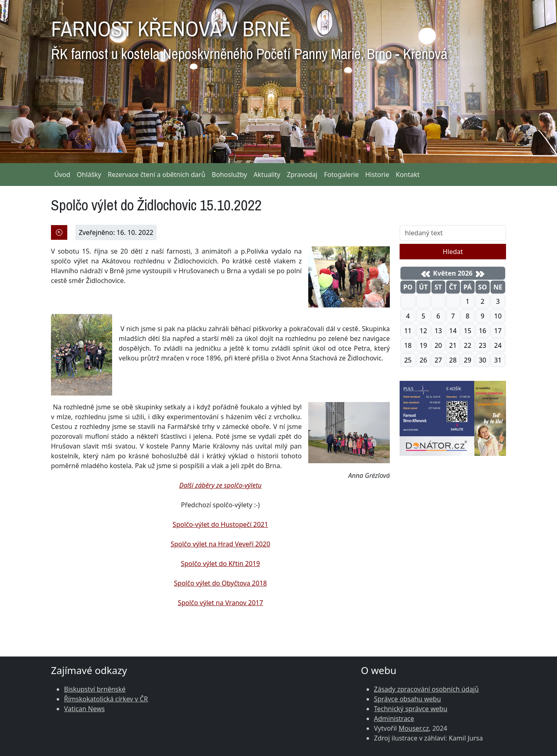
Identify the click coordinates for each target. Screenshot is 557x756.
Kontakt (408, 175)
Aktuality (267, 175)
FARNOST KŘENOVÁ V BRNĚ (249, 37)
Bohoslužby (229, 175)
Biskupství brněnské (95, 689)
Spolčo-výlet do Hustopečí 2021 (220, 524)
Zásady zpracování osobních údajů (426, 689)
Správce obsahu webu (407, 699)
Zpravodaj (302, 175)
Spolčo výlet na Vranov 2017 (220, 603)
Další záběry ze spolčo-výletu (220, 485)
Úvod (62, 175)
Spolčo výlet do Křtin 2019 (220, 564)
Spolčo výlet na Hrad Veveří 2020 (220, 544)
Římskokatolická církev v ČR (106, 699)
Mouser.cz (413, 728)
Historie (377, 175)
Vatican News (84, 709)
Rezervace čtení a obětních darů (156, 175)
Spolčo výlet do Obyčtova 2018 (221, 583)
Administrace (394, 718)
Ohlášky (89, 175)
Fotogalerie (341, 175)
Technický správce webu (411, 709)
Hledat (453, 252)
